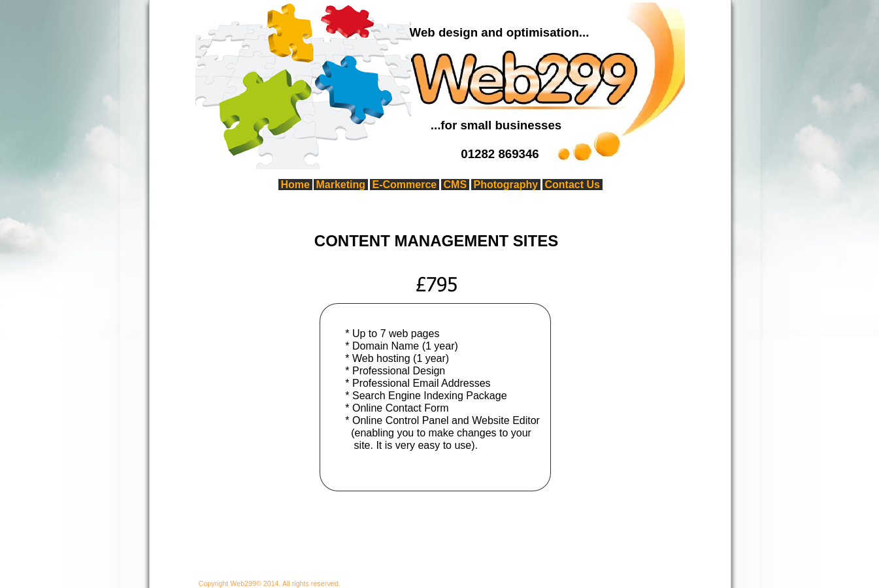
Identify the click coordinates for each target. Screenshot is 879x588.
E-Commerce (405, 185)
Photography (506, 185)
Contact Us (572, 185)
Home (295, 185)
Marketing (341, 185)
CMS (456, 185)
